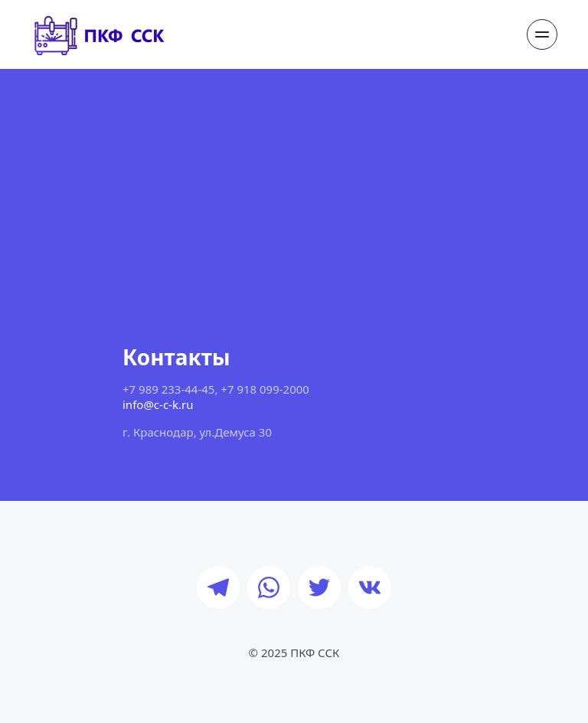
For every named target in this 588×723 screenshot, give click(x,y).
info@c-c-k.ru (158, 404)
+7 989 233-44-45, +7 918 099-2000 (216, 389)
